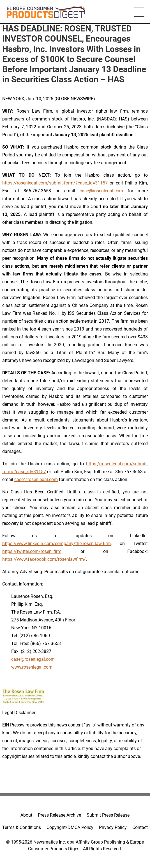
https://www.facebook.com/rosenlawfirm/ (44, 559)
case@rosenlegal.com (101, 191)
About (26, 815)
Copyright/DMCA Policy (70, 827)
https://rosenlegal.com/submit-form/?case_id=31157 (55, 183)
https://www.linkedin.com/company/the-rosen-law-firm (56, 544)
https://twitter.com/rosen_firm (32, 551)
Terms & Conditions (22, 827)
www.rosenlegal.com (32, 667)
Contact (140, 827)
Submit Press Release (108, 815)
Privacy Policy (113, 827)
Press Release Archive (59, 815)
